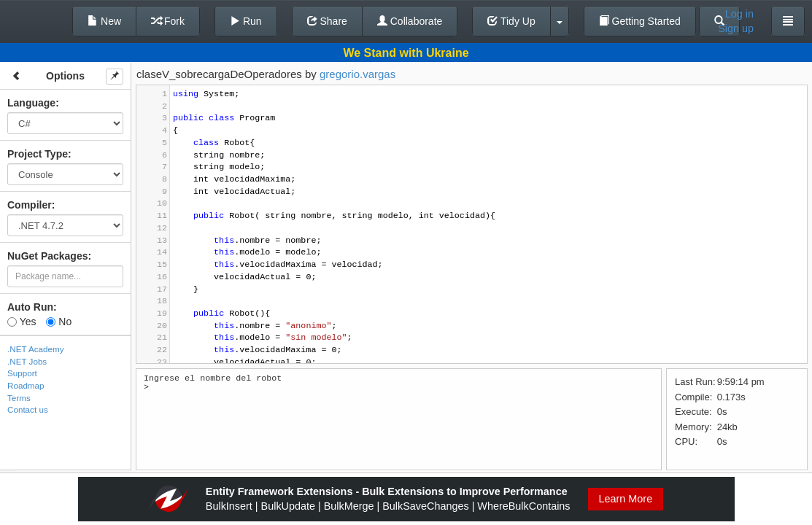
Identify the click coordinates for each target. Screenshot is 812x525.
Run (246, 21)
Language (31, 103)
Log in (739, 14)
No (59, 322)
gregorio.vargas (357, 74)
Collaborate (410, 21)
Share (327, 21)
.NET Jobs (27, 361)
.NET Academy (36, 349)
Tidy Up (511, 21)
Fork (168, 21)
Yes (22, 322)
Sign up (736, 28)
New (104, 21)
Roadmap (26, 385)
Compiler (30, 205)
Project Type (38, 154)
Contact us (28, 409)
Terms (19, 398)
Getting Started (640, 21)
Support (22, 373)
